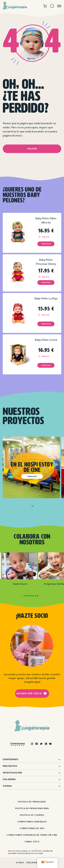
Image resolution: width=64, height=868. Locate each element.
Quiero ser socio (32, 694)
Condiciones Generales (32, 822)
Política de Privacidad (32, 802)
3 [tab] (26, 596)
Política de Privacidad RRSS (32, 808)
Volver (32, 149)
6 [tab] (32, 596)
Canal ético (32, 842)
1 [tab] (31, 506)
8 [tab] (36, 596)
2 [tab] (33, 506)
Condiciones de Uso (32, 828)
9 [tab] (38, 596)
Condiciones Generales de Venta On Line (32, 835)
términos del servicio (26, 853)
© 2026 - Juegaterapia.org (32, 863)
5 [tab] (30, 596)
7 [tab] (34, 596)
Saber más (32, 476)
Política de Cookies (32, 815)
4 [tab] (28, 596)
